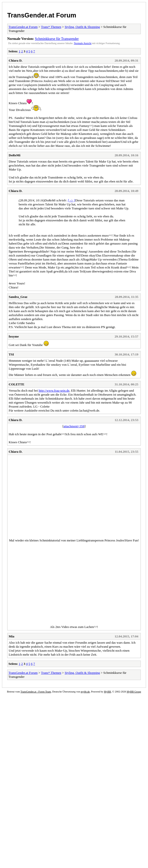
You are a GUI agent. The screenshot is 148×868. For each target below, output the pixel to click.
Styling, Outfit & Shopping (82, 27)
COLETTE (17, 384)
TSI (11, 354)
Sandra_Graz (18, 297)
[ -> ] (71, 200)
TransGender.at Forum (42, 15)
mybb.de (85, 692)
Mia (11, 636)
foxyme (14, 336)
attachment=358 (74, 426)
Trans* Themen (51, 27)
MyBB (107, 692)
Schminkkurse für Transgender (57, 39)
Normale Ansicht (83, 43)
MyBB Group (134, 692)
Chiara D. (16, 60)
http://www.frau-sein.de (54, 391)
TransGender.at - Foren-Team (36, 692)
